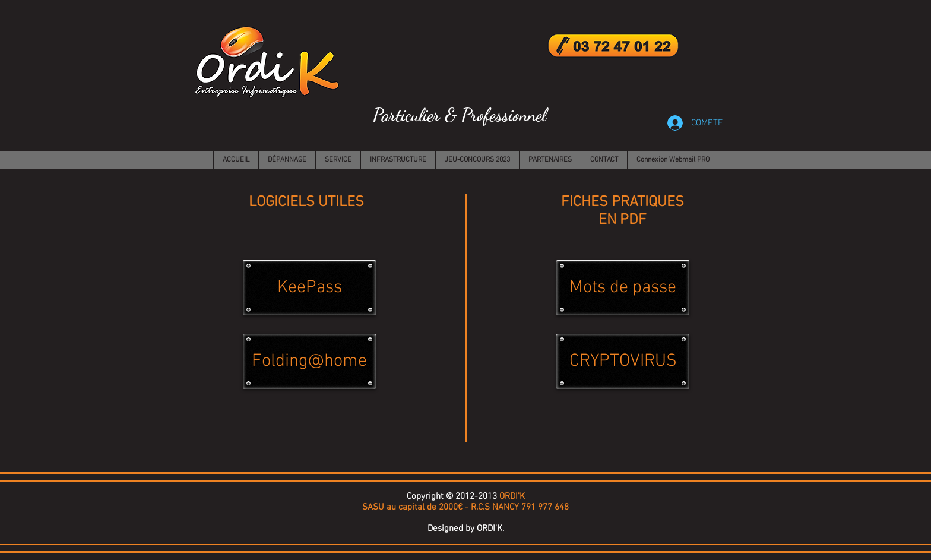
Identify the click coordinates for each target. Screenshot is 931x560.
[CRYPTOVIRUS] (623, 361)
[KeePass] (309, 288)
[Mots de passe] (623, 288)
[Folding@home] (309, 361)
